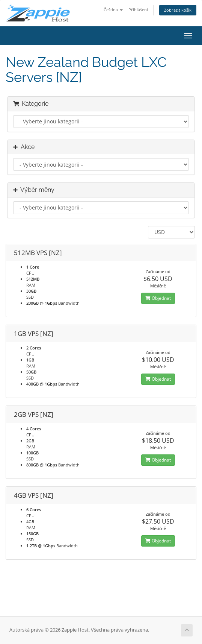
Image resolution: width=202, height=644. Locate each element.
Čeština (113, 10)
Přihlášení (138, 10)
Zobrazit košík (178, 10)
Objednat (158, 298)
